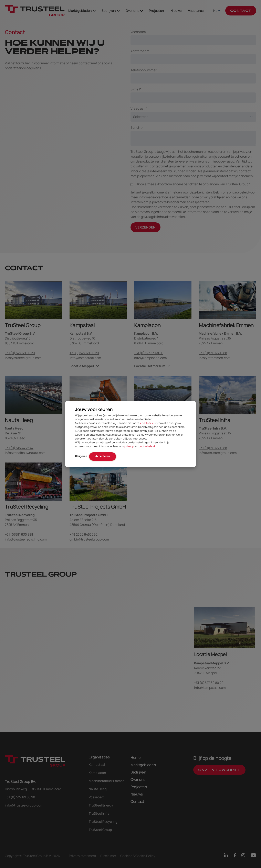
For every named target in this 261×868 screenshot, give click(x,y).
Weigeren (81, 456)
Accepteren (103, 456)
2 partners (146, 423)
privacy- (129, 446)
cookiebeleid (147, 446)
